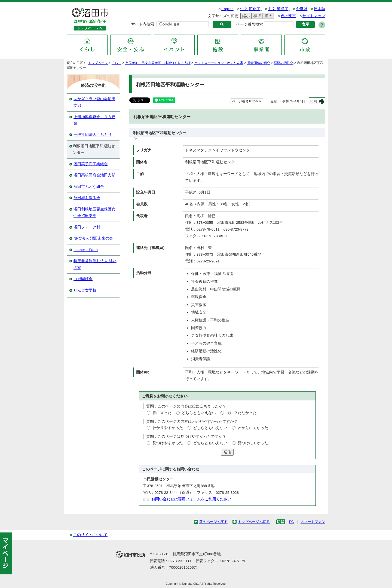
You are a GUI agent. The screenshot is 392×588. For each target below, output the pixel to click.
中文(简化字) (251, 9)
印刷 (314, 101)
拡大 (268, 16)
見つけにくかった (253, 443)
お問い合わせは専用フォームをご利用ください (191, 499)
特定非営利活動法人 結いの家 (95, 264)
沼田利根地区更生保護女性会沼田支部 (94, 212)
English (227, 9)
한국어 (302, 9)
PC (291, 522)
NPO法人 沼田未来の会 (93, 238)
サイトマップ (314, 16)
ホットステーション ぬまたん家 (219, 63)
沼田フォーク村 (87, 227)
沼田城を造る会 (87, 198)
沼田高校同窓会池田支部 (94, 175)
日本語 (320, 9)
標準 (256, 16)
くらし (117, 63)
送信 (227, 452)
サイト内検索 (143, 24)
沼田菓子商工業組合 (91, 164)
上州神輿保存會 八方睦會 (94, 120)
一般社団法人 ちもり (93, 135)
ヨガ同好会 (83, 279)
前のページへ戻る (213, 522)
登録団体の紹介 (259, 63)
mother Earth (86, 250)
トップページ (98, 63)
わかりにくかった (253, 428)
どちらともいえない (199, 413)
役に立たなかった (241, 413)
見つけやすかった (168, 443)
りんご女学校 (85, 290)
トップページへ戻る (254, 522)
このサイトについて (90, 535)
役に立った (162, 413)
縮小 (245, 16)
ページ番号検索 (250, 24)
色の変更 (288, 16)
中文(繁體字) (279, 9)
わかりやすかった (168, 428)
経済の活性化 (284, 63)
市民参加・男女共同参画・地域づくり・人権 (158, 63)
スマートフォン (313, 522)
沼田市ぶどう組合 (89, 187)
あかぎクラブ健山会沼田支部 (94, 102)
